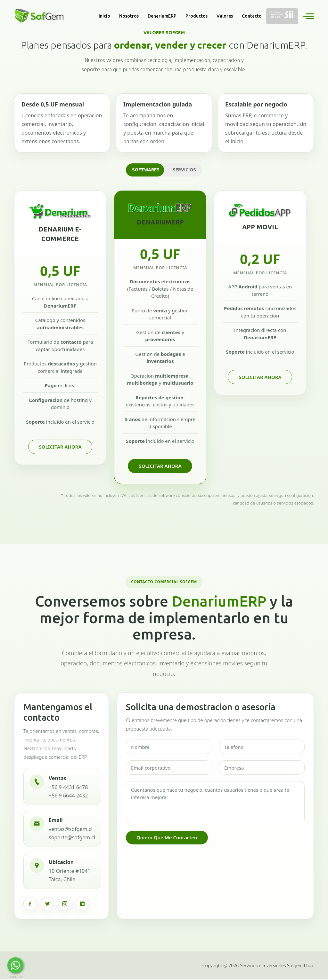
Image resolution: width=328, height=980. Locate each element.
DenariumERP (162, 16)
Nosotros (129, 16)
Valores (225, 16)
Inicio (104, 16)
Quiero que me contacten (167, 839)
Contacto (252, 16)
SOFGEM (16, 977)
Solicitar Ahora (60, 447)
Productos (197, 16)
